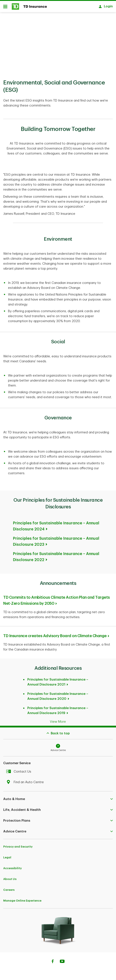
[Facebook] (52, 960)
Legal (7, 855)
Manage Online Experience (22, 898)
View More (58, 720)
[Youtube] (62, 960)
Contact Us (20, 769)
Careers (9, 888)
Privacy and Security (18, 844)
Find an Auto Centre (26, 780)
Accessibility (12, 866)
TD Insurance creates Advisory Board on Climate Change (55, 634)
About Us (10, 877)
